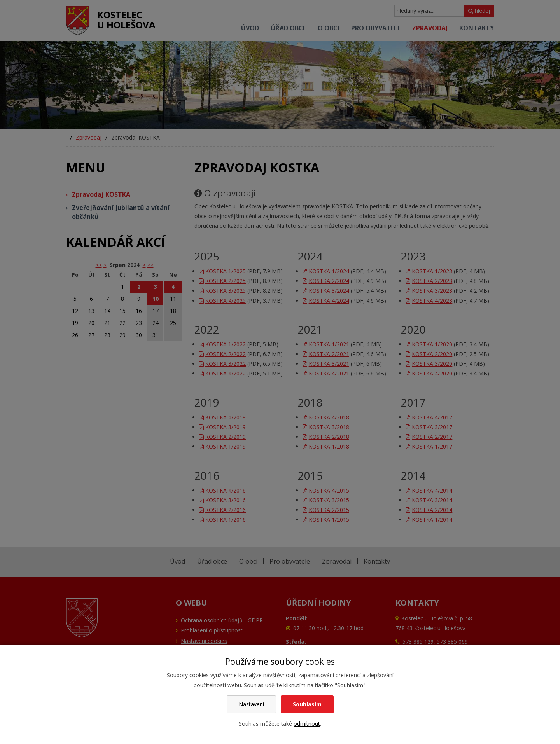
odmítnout (307, 724)
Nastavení (251, 704)
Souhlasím (307, 704)
